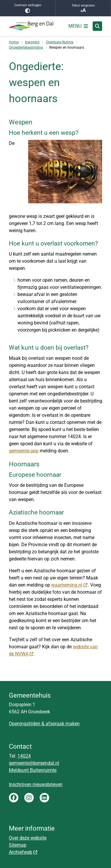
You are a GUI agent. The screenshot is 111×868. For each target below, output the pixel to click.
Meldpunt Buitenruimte (33, 770)
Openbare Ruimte (60, 42)
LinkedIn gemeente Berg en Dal (44, 798)
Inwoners (32, 42)
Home (14, 42)
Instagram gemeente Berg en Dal (29, 798)
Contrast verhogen (28, 8)
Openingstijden (25, 724)
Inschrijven (21, 784)
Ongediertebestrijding (26, 47)
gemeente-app (24, 451)
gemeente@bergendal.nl (34, 763)
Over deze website (28, 838)
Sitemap (18, 845)
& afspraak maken (60, 724)
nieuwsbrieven (48, 784)
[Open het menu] (78, 26)
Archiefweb (23, 852)
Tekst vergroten (83, 8)
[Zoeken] (97, 26)
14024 (24, 756)
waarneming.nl (70, 585)
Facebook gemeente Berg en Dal (14, 798)
